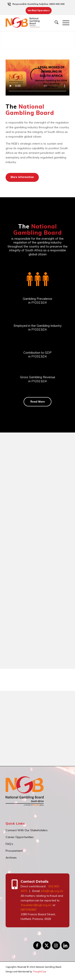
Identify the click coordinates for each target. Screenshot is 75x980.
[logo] (24, 23)
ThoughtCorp (39, 972)
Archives (11, 858)
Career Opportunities (20, 837)
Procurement (14, 851)
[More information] (22, 177)
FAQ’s (9, 844)
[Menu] (64, 23)
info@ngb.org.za (52, 891)
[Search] (54, 23)
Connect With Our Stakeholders (27, 830)
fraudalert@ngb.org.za (36, 905)
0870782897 (29, 910)
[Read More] (37, 402)
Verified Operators (39, 10)
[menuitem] (38, 4)
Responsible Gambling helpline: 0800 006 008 (38, 4)
